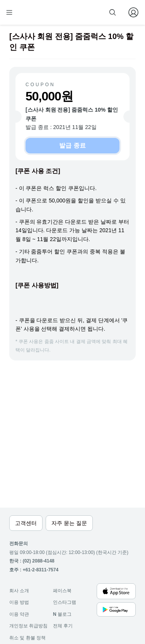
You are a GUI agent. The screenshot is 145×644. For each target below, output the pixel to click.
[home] (34, 12)
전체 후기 (63, 626)
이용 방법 (19, 602)
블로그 (62, 614)
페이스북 (62, 591)
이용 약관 (19, 614)
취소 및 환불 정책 (27, 638)
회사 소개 (19, 591)
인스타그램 (65, 602)
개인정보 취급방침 (28, 626)
